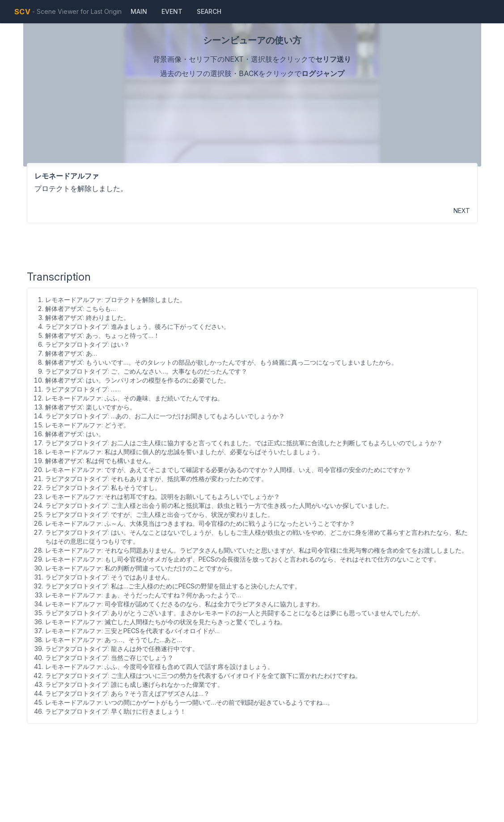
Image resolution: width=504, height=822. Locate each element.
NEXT (462, 211)
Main (139, 11)
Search (209, 11)
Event (172, 11)
